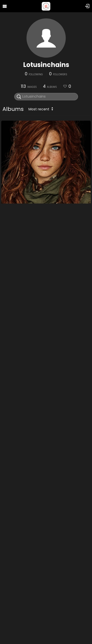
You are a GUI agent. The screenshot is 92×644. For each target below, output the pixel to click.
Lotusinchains (46, 65)
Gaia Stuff (14, 630)
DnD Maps (13, 369)
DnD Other (14, 239)
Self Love (12, 500)
